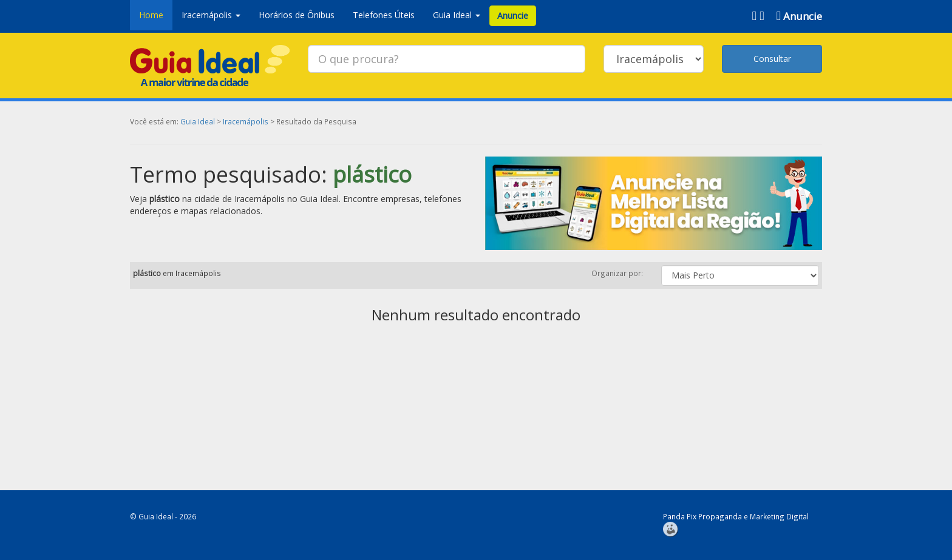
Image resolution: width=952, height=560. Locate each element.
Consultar (772, 59)
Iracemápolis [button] (211, 15)
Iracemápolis (246, 121)
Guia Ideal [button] (457, 15)
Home (151, 15)
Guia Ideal (198, 121)
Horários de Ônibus (297, 15)
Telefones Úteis (384, 15)
